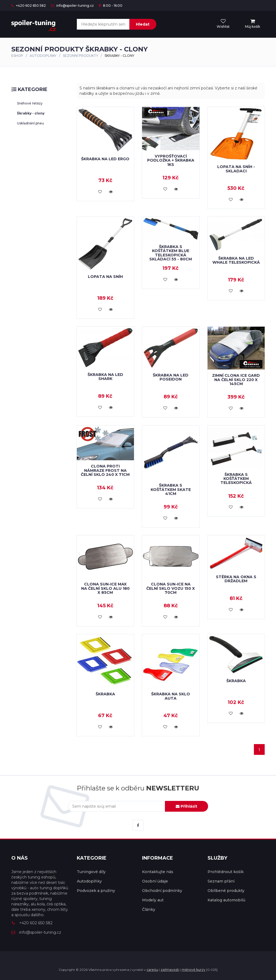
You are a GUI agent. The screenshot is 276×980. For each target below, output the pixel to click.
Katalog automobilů (226, 900)
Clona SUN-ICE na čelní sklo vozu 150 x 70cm (171, 588)
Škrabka (105, 694)
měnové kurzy (194, 970)
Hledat (143, 24)
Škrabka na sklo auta (171, 696)
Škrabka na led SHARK (105, 377)
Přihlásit (187, 806)
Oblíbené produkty (226, 891)
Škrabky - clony (31, 113)
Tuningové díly (91, 872)
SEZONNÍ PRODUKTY (80, 56)
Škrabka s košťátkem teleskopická (236, 479)
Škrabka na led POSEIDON (171, 377)
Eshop (17, 56)
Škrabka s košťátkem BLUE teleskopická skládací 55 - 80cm (171, 253)
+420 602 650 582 (29, 6)
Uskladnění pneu (30, 123)
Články (149, 909)
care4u (152, 970)
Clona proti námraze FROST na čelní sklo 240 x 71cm (105, 470)
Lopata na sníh (105, 277)
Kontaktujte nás (158, 872)
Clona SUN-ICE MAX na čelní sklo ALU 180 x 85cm (105, 588)
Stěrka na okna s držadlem (236, 579)
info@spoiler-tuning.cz (72, 6)
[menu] (253, 24)
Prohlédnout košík (226, 872)
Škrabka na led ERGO (105, 159)
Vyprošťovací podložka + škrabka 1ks (171, 160)
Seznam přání (221, 881)
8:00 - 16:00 (111, 6)
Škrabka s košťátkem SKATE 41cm (171, 489)
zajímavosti (170, 970)
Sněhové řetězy (30, 103)
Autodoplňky (43, 56)
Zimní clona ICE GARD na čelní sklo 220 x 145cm (236, 380)
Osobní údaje (155, 881)
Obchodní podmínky (162, 891)
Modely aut (153, 900)
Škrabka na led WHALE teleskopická (236, 260)
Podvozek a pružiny (96, 891)
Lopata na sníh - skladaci (236, 169)
